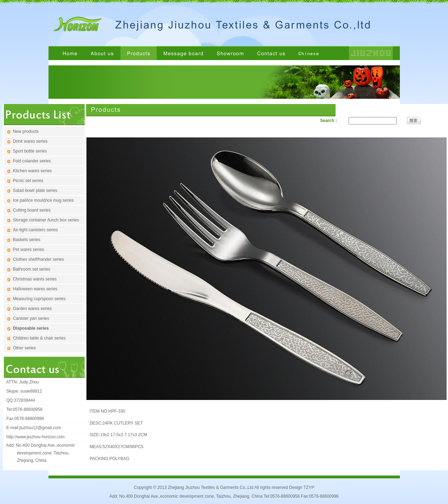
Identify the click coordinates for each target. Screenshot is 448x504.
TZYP (309, 487)
